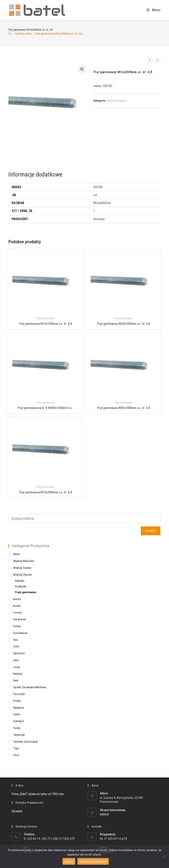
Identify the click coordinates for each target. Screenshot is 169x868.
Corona (17, 612)
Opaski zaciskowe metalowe (30, 687)
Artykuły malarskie (24, 561)
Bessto (17, 599)
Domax (17, 626)
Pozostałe (19, 694)
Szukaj (151, 531)
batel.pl (104, 814)
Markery (18, 674)
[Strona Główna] (10, 34)
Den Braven (19, 619)
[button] (82, 69)
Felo (16, 640)
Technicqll (19, 735)
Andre (17, 554)
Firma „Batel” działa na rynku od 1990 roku (38, 794)
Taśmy (17, 728)
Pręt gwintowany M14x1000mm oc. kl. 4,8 (45, 324)
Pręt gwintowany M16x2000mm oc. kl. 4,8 (59, 34)
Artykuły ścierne (22, 568)
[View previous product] (150, 60)
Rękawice (19, 708)
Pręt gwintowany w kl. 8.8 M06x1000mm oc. (45, 408)
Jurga (17, 667)
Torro (16, 755)
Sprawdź (17, 811)
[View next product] (158, 60)
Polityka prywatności (93, 861)
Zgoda (69, 861)
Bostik (17, 606)
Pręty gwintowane (116, 101)
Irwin (16, 660)
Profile (17, 701)
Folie (16, 646)
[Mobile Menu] (154, 10)
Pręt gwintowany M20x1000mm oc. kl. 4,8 (124, 324)
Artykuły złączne (22, 575)
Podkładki (21, 586)
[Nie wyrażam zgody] (163, 856)
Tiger (16, 748)
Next (16, 680)
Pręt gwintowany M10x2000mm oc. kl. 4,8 (45, 492)
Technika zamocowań (25, 742)
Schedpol (19, 721)
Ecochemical (20, 633)
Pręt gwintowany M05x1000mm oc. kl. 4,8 (124, 408)
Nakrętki (20, 581)
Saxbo (17, 714)
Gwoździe (19, 653)
